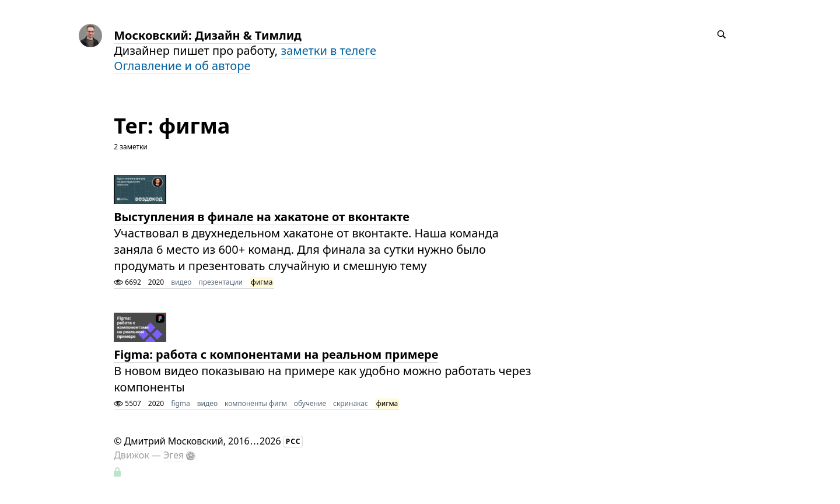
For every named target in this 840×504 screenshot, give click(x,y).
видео (181, 282)
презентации (220, 282)
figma (181, 403)
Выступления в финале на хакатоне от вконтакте (262, 217)
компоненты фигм (256, 403)
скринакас (351, 403)
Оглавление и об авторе (182, 66)
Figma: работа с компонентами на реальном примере (276, 354)
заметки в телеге (328, 50)
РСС (293, 441)
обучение (310, 403)
